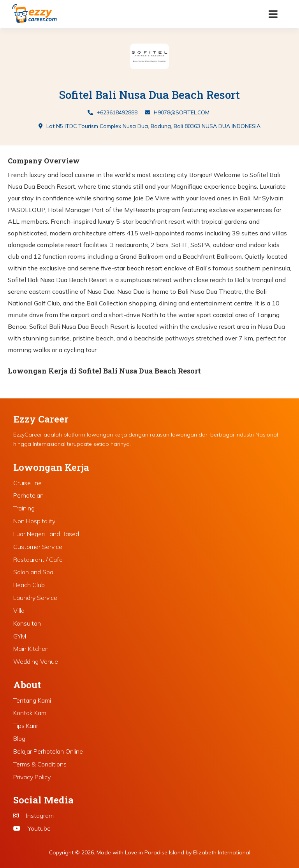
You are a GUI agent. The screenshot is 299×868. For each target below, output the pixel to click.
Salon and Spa (33, 572)
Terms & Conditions (40, 764)
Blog (19, 738)
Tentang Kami (32, 700)
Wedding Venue (36, 661)
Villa (19, 610)
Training (24, 508)
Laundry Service (35, 598)
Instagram (33, 815)
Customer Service (38, 547)
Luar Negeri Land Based (46, 534)
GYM (20, 636)
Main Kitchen (31, 649)
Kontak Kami (30, 713)
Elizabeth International (222, 852)
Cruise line (27, 483)
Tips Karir (26, 726)
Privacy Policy (32, 777)
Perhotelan (28, 495)
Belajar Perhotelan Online (48, 751)
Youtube (32, 828)
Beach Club (29, 585)
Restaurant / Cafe (38, 559)
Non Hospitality (34, 521)
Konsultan (27, 623)
